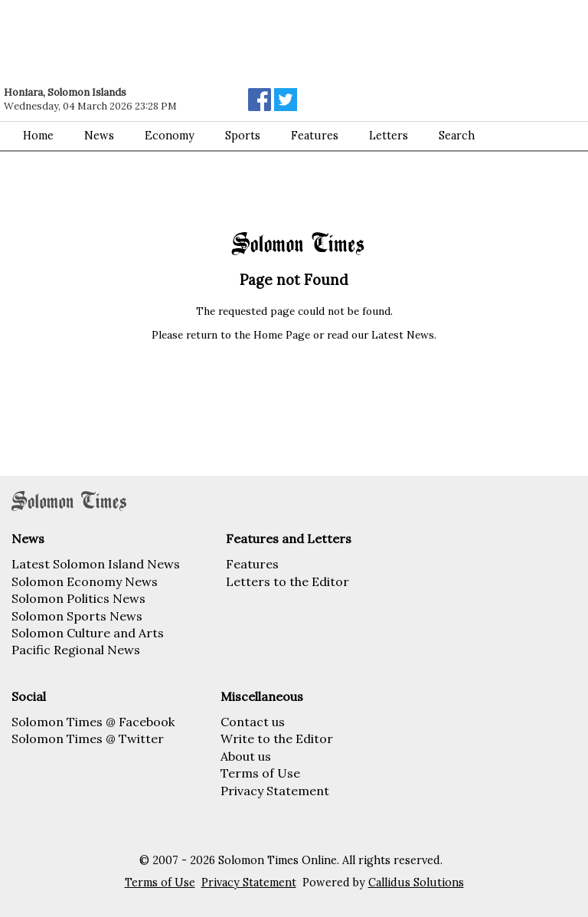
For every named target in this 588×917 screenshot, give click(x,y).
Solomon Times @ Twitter (88, 739)
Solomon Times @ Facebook (93, 722)
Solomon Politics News (78, 598)
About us (246, 756)
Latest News (403, 335)
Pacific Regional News (76, 650)
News (99, 136)
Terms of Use (260, 773)
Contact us (253, 722)
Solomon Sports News (77, 616)
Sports (243, 136)
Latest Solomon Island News (96, 564)
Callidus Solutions (416, 883)
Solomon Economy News (85, 581)
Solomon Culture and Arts (88, 633)
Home (38, 136)
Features (252, 564)
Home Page (282, 335)
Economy (170, 136)
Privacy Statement (275, 791)
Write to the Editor (277, 739)
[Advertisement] (218, 42)
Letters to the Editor (287, 581)
